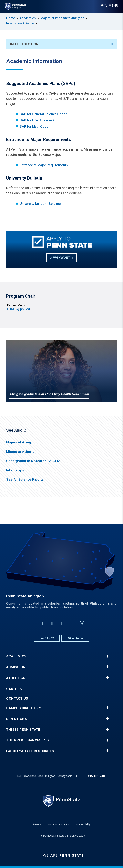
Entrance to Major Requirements (44, 165)
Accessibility (83, 824)
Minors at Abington (21, 452)
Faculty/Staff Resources (30, 751)
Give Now (75, 638)
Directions (17, 719)
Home (11, 18)
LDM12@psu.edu (19, 309)
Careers (14, 689)
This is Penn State (23, 730)
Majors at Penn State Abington (62, 18)
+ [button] (108, 656)
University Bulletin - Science (40, 204)
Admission (16, 667)
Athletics (16, 678)
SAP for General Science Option (43, 114)
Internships (15, 470)
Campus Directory (24, 708)
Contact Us (17, 698)
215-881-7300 (97, 776)
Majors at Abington (21, 442)
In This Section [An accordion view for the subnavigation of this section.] (61, 44)
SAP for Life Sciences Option (41, 120)
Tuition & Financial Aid (28, 740)
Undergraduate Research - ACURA (33, 461)
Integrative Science (20, 23)
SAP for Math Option (35, 126)
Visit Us (47, 638)
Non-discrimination (58, 824)
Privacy (37, 824)
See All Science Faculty (25, 479)
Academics (28, 18)
